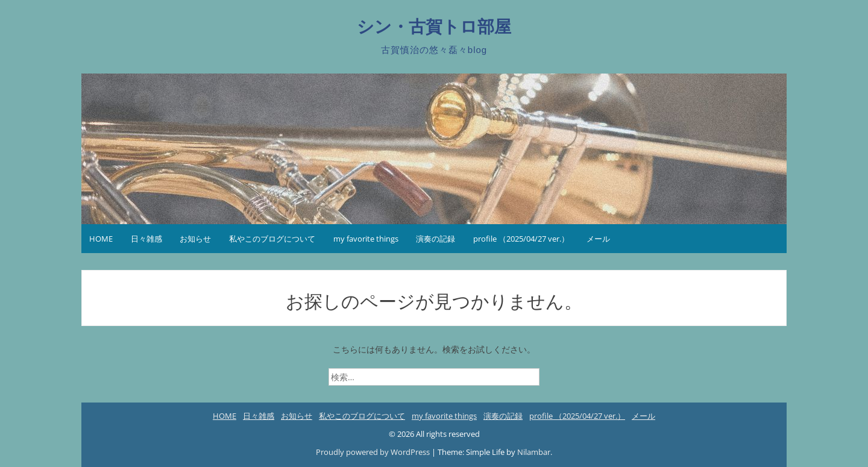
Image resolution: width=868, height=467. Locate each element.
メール (598, 239)
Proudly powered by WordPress (374, 452)
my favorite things (366, 239)
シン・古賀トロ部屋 (434, 27)
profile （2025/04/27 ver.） (521, 239)
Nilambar (534, 452)
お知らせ (195, 239)
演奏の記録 (436, 239)
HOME (101, 239)
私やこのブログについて (272, 239)
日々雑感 (146, 239)
